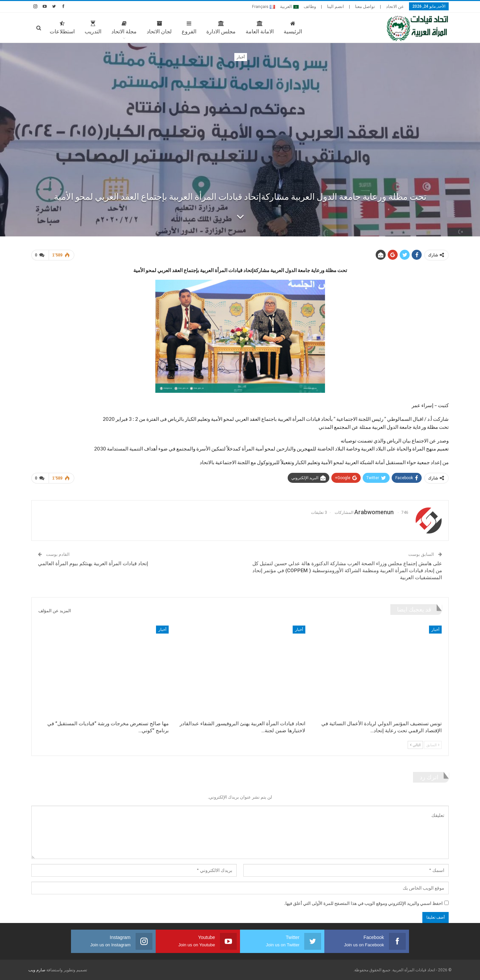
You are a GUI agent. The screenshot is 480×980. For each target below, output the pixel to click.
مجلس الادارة (221, 28)
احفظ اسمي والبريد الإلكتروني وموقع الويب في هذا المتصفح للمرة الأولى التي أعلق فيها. (363, 903)
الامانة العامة (260, 28)
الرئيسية (293, 28)
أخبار (241, 57)
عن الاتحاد (395, 7)
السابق (433, 745)
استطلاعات (62, 28)
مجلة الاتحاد (124, 28)
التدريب (93, 28)
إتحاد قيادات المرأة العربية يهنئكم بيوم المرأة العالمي (93, 564)
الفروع (189, 28)
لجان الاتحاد (159, 28)
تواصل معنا (365, 7)
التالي (415, 745)
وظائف (310, 7)
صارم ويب (37, 970)
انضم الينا (335, 7)
